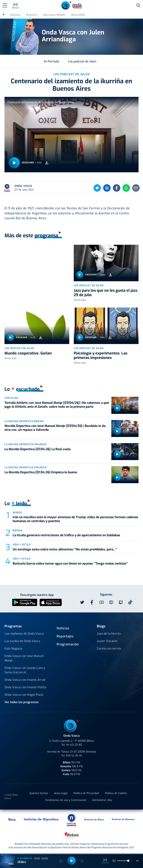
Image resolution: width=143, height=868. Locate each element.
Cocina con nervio (109, 648)
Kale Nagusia (13, 648)
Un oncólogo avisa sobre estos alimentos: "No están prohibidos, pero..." (65, 549)
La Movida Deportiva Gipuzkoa (26, 444)
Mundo (17, 513)
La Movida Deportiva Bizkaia (24, 421)
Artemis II (32, 15)
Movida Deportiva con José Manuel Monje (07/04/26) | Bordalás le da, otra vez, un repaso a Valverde (55, 428)
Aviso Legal (61, 793)
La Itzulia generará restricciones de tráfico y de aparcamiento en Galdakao (66, 535)
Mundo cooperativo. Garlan (28, 353)
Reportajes (65, 636)
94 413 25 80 (74, 745)
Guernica (15, 15)
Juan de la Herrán (109, 634)
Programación (68, 644)
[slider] (128, 861)
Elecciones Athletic (54, 15)
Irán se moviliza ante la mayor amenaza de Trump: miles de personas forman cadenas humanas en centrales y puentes (75, 519)
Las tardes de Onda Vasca (22, 641)
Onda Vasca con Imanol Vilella (25, 687)
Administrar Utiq (102, 800)
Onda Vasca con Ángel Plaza (24, 695)
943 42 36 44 (74, 756)
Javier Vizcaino (107, 641)
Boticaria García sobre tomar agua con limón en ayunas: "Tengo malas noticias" (70, 564)
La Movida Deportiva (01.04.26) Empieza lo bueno (41, 472)
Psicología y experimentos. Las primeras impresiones (101, 355)
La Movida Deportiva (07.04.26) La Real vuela (38, 449)
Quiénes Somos (39, 793)
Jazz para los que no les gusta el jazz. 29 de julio (106, 293)
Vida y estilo (22, 545)
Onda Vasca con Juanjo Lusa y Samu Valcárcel (25, 670)
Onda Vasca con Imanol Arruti (25, 680)
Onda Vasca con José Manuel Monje (24, 658)
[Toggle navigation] (5, 5)
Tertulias (11, 398)
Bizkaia (18, 530)
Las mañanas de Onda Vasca (24, 634)
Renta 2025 (78, 15)
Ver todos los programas (22, 702)
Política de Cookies (116, 793)
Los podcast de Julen (82, 61)
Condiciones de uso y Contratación (66, 800)
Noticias (63, 628)
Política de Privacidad (86, 793)
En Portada (51, 61)
